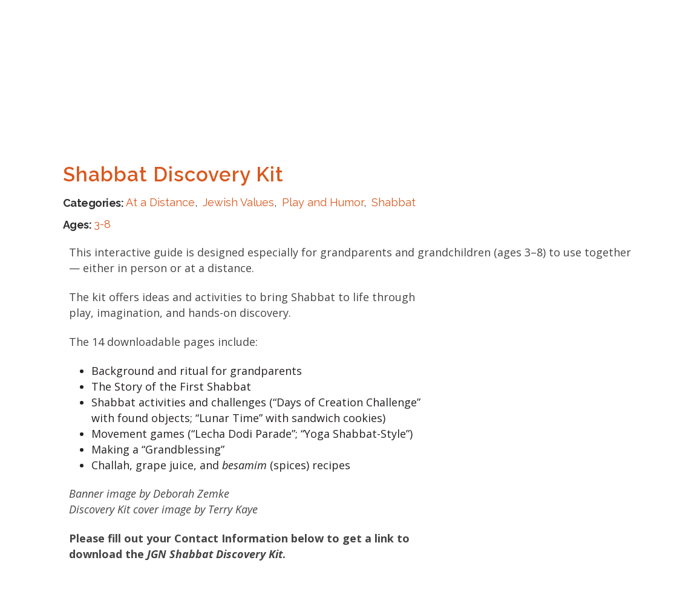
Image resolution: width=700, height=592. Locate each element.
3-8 (102, 224)
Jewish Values (238, 202)
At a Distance (160, 202)
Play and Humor (323, 202)
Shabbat (394, 202)
